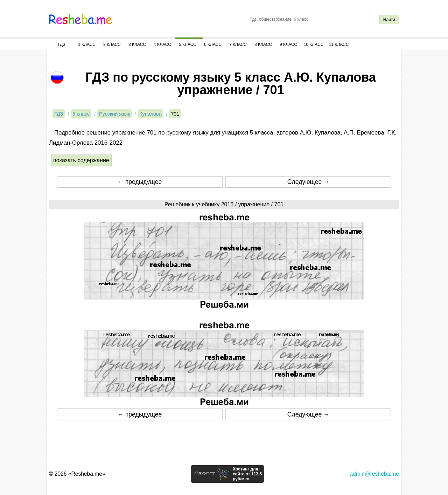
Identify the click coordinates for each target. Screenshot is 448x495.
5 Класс (188, 44)
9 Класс (288, 44)
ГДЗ (61, 44)
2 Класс (112, 44)
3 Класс (137, 44)
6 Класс (213, 44)
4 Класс (162, 44)
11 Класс (339, 44)
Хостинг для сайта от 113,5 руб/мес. (247, 474)
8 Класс (263, 44)
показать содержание (81, 160)
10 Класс (314, 44)
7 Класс (238, 44)
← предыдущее (139, 182)
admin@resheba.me (374, 474)
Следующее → (309, 182)
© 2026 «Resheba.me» (77, 474)
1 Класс (87, 44)
